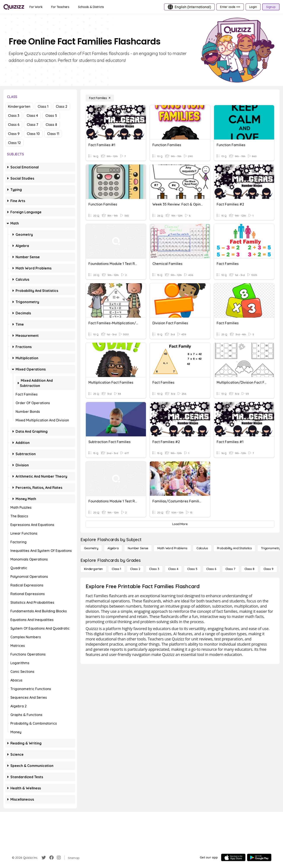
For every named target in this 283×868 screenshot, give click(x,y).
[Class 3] (154, 569)
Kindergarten (19, 106)
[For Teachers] (60, 7)
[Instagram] (59, 858)
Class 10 (33, 134)
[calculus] (202, 548)
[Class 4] (173, 569)
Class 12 (14, 143)
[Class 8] (249, 569)
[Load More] (180, 524)
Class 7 (33, 125)
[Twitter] (44, 858)
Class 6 (14, 125)
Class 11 (53, 134)
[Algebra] (113, 548)
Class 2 (62, 106)
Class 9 (14, 134)
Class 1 (43, 106)
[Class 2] (135, 569)
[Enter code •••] (230, 7)
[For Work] (36, 7)
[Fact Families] (100, 98)
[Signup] (271, 7)
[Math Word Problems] (172, 548)
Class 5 (51, 116)
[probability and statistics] (234, 548)
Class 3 (14, 116)
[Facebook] (51, 858)
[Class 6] (211, 569)
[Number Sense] (138, 548)
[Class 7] (230, 569)
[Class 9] (269, 569)
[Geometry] (91, 548)
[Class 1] (116, 569)
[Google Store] (259, 857)
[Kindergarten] (93, 569)
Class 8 (51, 125)
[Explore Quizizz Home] (14, 7)
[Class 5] (192, 569)
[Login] (253, 7)
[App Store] (233, 857)
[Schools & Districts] (91, 7)
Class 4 (32, 116)
